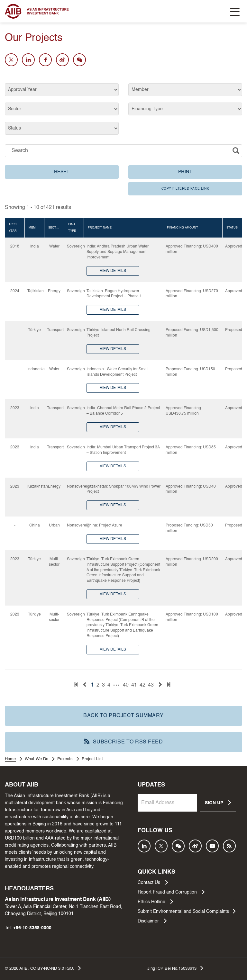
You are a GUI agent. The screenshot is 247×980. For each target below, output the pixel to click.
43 (151, 685)
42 (142, 685)
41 (134, 685)
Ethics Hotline (155, 902)
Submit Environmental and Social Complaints (187, 911)
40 (126, 685)
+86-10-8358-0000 (32, 928)
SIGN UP (218, 803)
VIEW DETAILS (113, 271)
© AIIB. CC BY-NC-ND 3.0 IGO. (43, 968)
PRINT (185, 172)
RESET (62, 172)
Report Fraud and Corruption (171, 892)
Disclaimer (152, 921)
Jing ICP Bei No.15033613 (175, 968)
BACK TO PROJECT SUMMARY (123, 716)
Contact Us (153, 882)
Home (10, 759)
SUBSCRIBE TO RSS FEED (123, 742)
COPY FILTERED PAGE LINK (185, 189)
